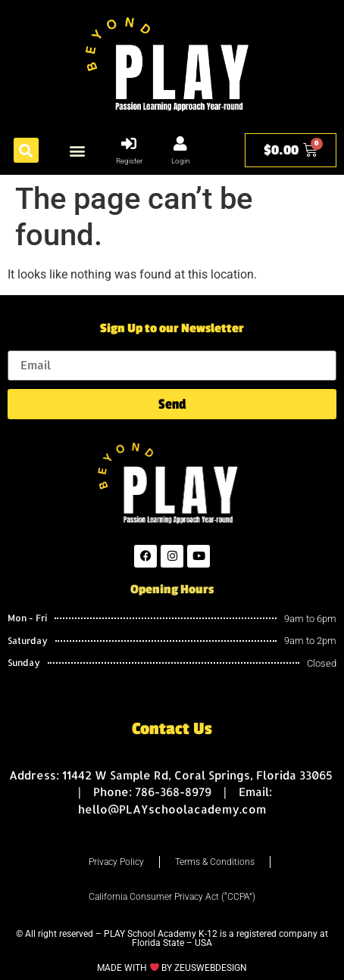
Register (129, 161)
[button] (26, 150)
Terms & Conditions (215, 862)
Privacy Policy (116, 862)
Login (181, 161)
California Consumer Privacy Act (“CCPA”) (172, 897)
